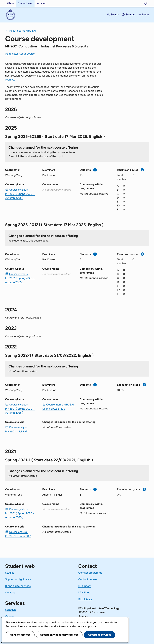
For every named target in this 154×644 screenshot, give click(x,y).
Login (145, 3)
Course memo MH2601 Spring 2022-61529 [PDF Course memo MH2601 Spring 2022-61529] (58, 407)
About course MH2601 (22, 31)
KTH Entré (84, 593)
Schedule (11, 610)
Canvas (9, 616)
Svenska (131, 14)
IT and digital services (18, 586)
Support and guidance (18, 579)
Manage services (20, 635)
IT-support (84, 586)
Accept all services (99, 635)
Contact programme (90, 573)
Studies (10, 573)
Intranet (41, 3)
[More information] (95, 170)
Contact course (88, 579)
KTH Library (85, 599)
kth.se (10, 3)
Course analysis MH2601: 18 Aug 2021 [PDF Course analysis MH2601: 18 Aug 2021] (18, 534)
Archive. (10, 80)
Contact (10, 593)
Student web (25, 3)
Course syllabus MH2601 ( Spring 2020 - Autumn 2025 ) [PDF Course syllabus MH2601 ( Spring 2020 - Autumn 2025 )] (20, 194)
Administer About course (20, 54)
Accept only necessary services (59, 635)
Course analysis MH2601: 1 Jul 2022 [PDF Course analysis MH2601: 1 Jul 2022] (17, 429)
